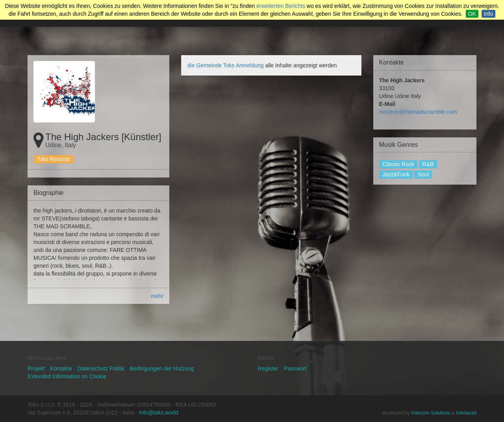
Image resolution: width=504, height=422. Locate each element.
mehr (157, 296)
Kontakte (61, 368)
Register (268, 368)
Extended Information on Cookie (67, 376)
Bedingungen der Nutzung (162, 368)
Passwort (295, 368)
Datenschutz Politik (101, 368)
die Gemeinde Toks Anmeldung (226, 65)
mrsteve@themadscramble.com (418, 112)
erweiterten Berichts (281, 6)
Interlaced (466, 413)
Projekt (36, 368)
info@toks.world (159, 413)
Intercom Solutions (431, 413)
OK (472, 14)
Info (488, 14)
